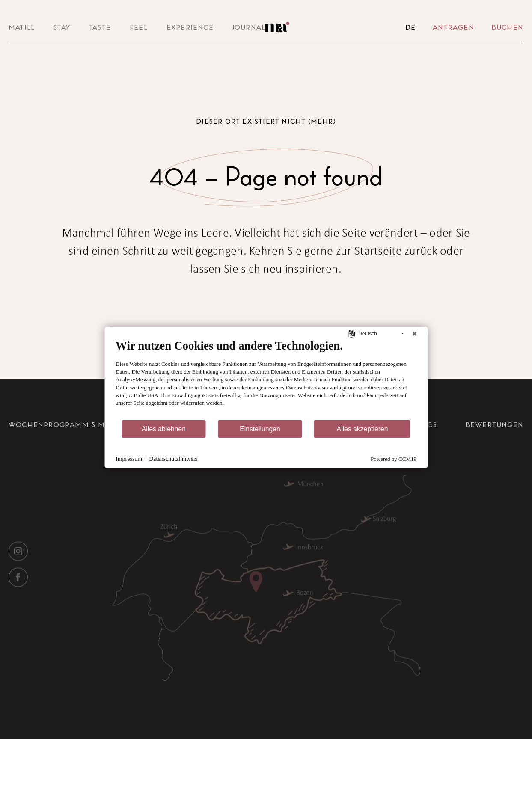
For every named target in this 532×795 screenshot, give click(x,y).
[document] (266, 379)
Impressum (129, 459)
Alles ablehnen (164, 429)
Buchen (507, 27)
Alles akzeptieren (362, 429)
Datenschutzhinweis (173, 459)
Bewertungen (494, 442)
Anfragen (453, 27)
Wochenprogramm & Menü (65, 442)
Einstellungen (260, 429)
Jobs (429, 442)
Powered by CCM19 (394, 459)
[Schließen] (414, 334)
